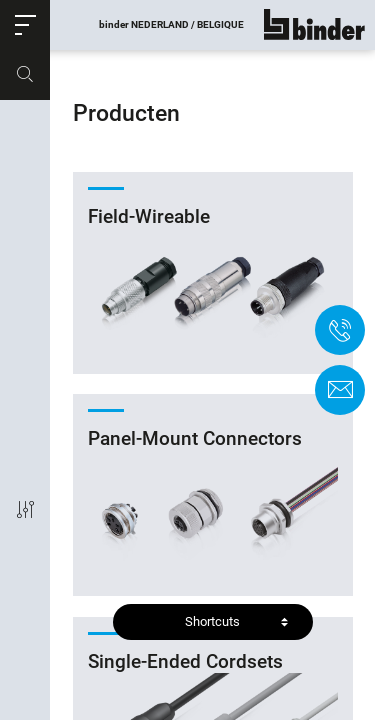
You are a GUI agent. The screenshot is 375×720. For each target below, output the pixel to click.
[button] (25, 25)
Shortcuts (212, 621)
